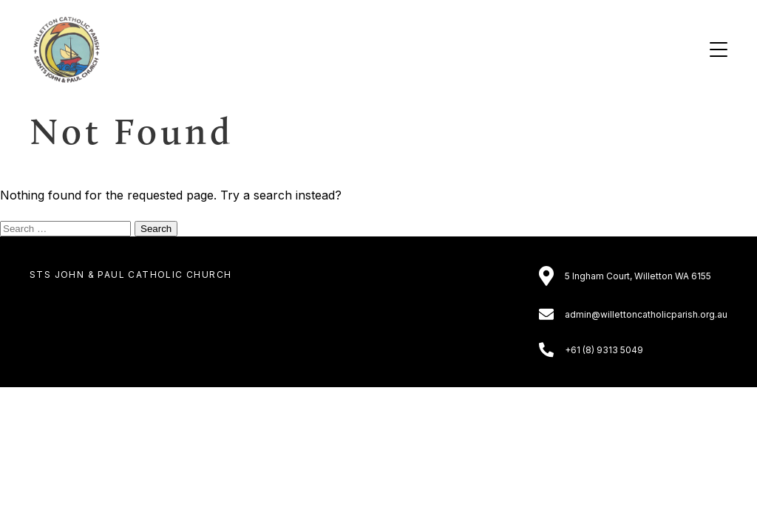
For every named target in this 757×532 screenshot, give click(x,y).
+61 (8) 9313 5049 (604, 350)
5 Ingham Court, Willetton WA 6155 (638, 276)
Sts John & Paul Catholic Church (130, 274)
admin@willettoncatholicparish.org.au (646, 314)
